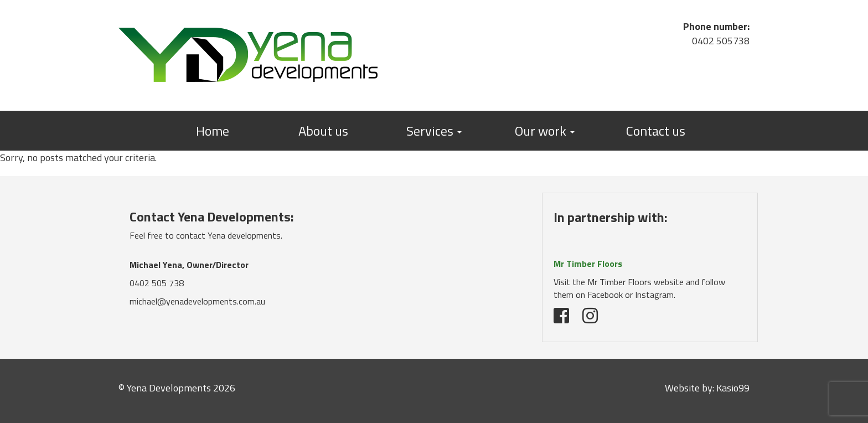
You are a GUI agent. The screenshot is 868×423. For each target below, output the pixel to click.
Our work (545, 131)
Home (213, 131)
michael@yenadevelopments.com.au (197, 301)
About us (323, 131)
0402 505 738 (157, 283)
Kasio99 (733, 388)
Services (434, 131)
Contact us (656, 131)
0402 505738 (721, 41)
